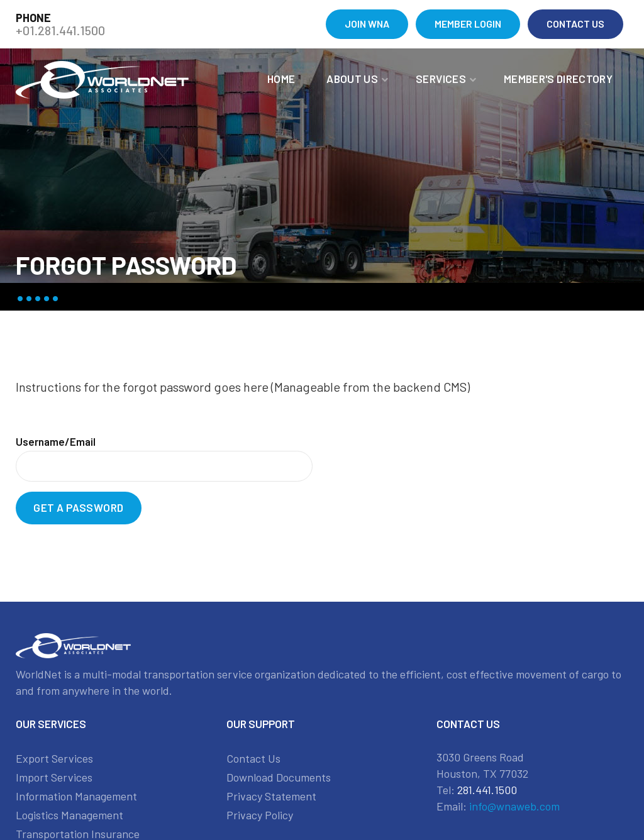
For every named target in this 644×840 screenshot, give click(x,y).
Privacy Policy (260, 815)
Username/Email (56, 441)
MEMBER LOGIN (468, 24)
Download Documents (279, 777)
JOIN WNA (367, 24)
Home (281, 79)
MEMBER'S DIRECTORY (558, 79)
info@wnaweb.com (514, 806)
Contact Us (253, 758)
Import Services (54, 777)
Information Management (76, 796)
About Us (352, 79)
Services (441, 79)
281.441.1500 (487, 790)
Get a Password (78, 507)
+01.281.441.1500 (60, 30)
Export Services (54, 758)
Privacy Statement (271, 796)
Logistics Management (69, 815)
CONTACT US (575, 24)
